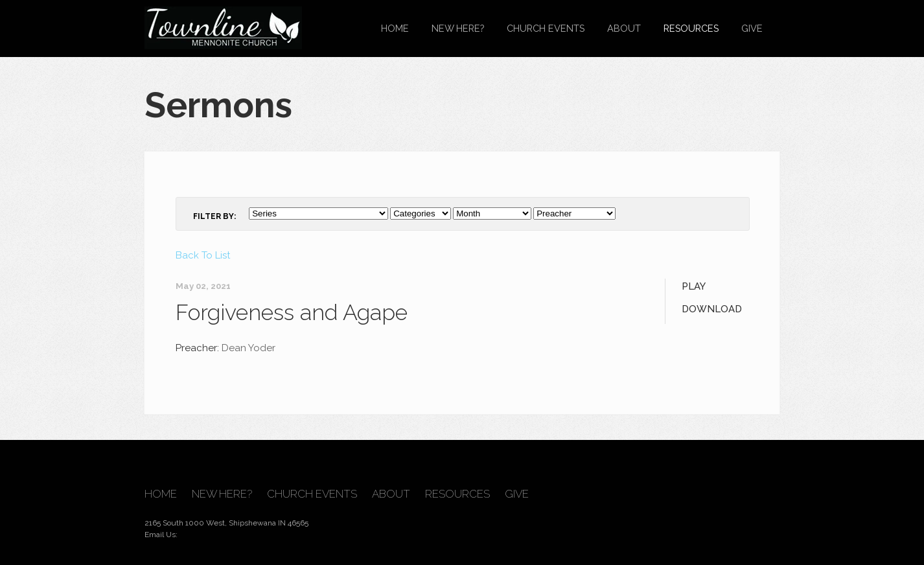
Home (395, 28)
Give (752, 28)
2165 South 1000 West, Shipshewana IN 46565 (226, 523)
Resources (691, 28)
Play (694, 286)
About (624, 28)
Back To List (203, 255)
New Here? (458, 28)
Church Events (546, 28)
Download (712, 309)
